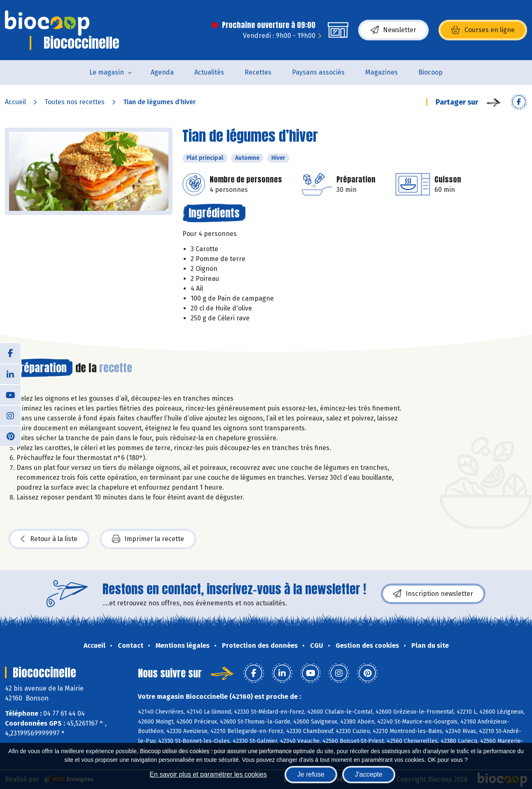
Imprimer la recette (148, 539)
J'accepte (369, 774)
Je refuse (311, 774)
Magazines (381, 72)
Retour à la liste (49, 539)
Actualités (209, 72)
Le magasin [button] (107, 72)
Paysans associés (318, 72)
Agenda (162, 72)
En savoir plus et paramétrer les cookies (208, 774)
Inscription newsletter (433, 594)
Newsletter (393, 30)
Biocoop (430, 72)
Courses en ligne (483, 30)
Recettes (258, 72)
